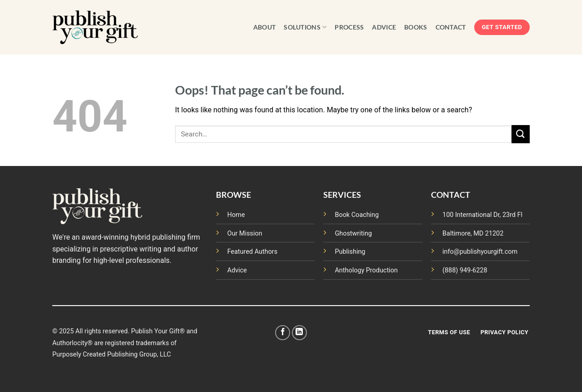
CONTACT (451, 27)
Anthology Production (366, 270)
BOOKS (416, 27)
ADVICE (384, 27)
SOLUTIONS (305, 27)
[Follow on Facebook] (283, 333)
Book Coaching (357, 215)
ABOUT (264, 27)
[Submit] (521, 134)
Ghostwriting (353, 234)
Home (236, 215)
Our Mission (245, 234)
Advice (237, 270)
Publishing (350, 252)
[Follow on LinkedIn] (299, 333)
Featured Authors (252, 252)
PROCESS (349, 27)
